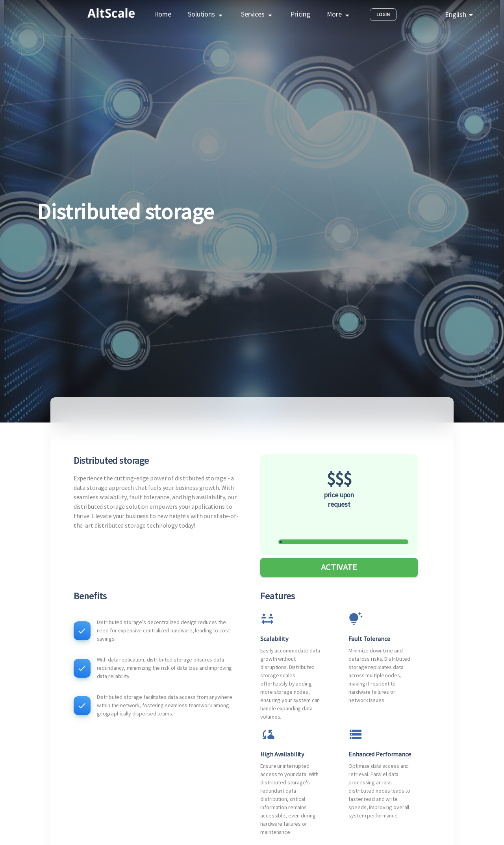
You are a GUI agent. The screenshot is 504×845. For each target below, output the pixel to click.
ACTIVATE (339, 567)
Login (383, 15)
